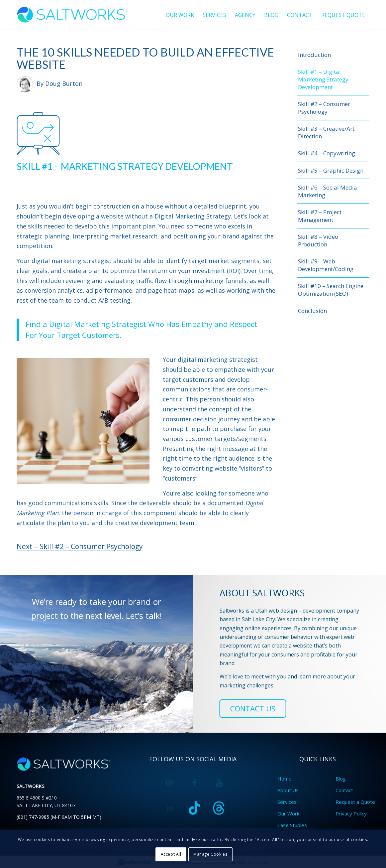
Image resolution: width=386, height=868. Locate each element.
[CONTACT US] (253, 709)
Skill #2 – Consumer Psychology (324, 108)
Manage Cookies (210, 854)
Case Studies (292, 825)
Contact (344, 790)
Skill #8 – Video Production (318, 240)
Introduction (314, 55)
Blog (341, 779)
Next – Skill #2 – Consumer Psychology (80, 546)
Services (287, 802)
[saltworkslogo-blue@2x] (74, 15)
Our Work (288, 813)
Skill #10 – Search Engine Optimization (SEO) (331, 290)
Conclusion (312, 311)
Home (285, 779)
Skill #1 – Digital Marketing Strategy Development (323, 79)
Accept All (171, 854)
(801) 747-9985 (33, 817)
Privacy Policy (351, 813)
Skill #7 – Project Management (320, 216)
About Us (288, 790)
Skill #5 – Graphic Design (331, 170)
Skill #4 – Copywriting (327, 153)
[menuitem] (180, 15)
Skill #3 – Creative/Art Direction (326, 132)
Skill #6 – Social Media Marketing (328, 191)
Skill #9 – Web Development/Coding (326, 265)
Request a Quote (355, 802)
